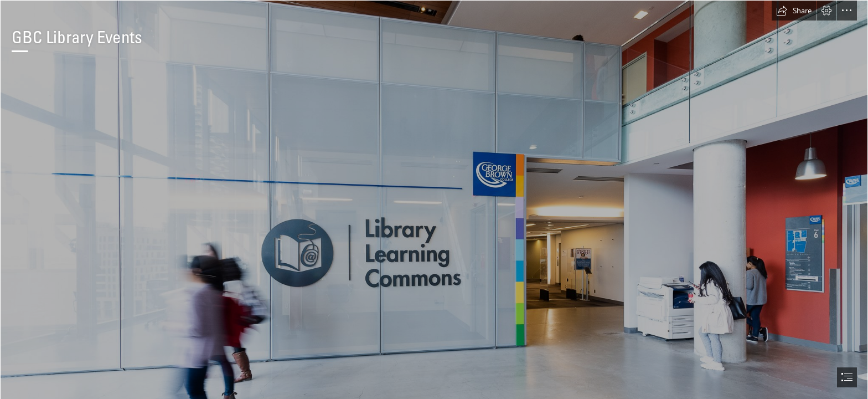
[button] (794, 11)
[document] (434, 199)
